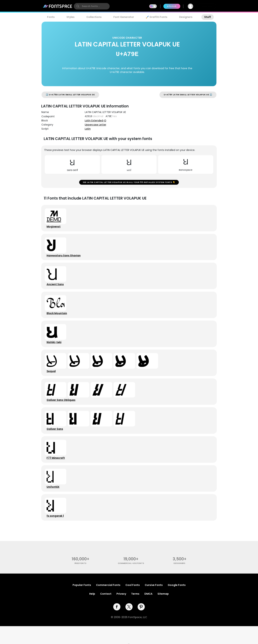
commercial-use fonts (131, 581)
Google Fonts (177, 603)
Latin (88, 129)
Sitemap (163, 611)
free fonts (81, 581)
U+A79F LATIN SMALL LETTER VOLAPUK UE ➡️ (188, 95)
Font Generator (124, 17)
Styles (71, 17)
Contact (106, 611)
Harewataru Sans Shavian (64, 259)
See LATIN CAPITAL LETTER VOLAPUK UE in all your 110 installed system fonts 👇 (129, 183)
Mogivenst (54, 229)
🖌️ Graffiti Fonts (157, 17)
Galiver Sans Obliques (62, 411)
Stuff (208, 17)
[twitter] (129, 625)
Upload (172, 6)
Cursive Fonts (154, 603)
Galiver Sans (56, 441)
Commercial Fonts (108, 603)
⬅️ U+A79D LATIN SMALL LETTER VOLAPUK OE (70, 95)
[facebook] (117, 625)
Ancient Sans (56, 289)
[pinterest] (141, 625)
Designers (186, 17)
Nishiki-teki (55, 350)
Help (92, 611)
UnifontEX (54, 502)
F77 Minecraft (56, 472)
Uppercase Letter (95, 125)
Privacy (121, 611)
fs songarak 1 (56, 533)
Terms (135, 611)
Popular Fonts (82, 603)
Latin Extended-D (95, 121)
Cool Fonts (133, 603)
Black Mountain (58, 320)
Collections (94, 17)
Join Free (207, 6)
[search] (92, 6)
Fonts (51, 17)
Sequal (52, 381)
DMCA (148, 611)
